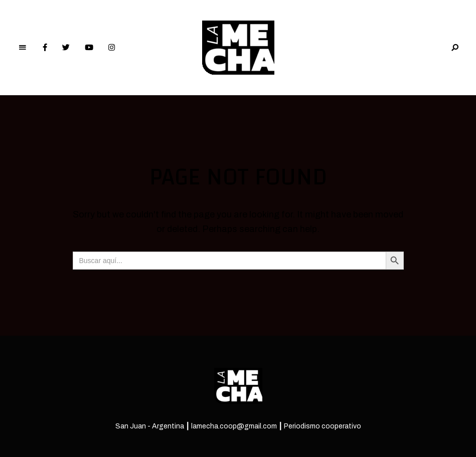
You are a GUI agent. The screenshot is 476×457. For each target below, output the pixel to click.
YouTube (89, 48)
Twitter (66, 48)
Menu (23, 48)
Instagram (112, 48)
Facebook (45, 48)
